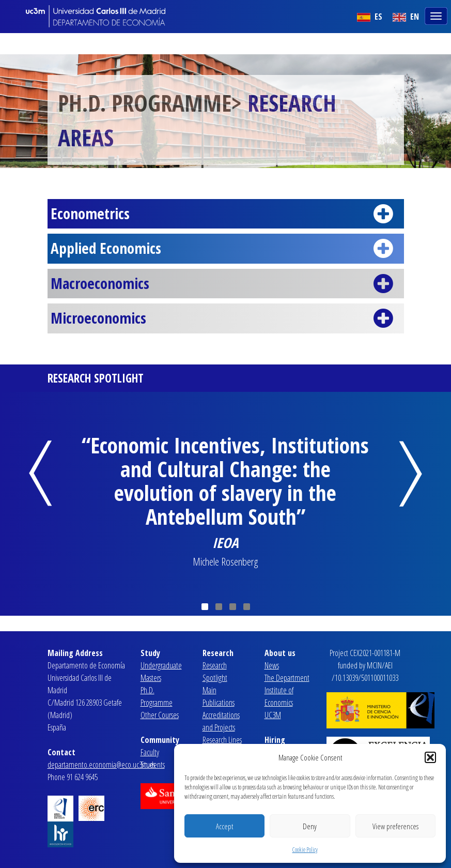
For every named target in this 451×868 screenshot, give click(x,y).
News (272, 665)
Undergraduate (161, 665)
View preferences (395, 826)
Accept (224, 826)
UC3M (273, 715)
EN (406, 17)
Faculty (150, 752)
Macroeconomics (225, 284)
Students (153, 765)
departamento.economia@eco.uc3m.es (101, 765)
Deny (310, 826)
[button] (430, 757)
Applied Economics (225, 249)
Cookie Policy (305, 850)
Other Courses (160, 715)
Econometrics (225, 214)
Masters (151, 678)
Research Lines (222, 740)
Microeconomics (225, 318)
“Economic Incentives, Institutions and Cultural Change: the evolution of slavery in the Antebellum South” (225, 481)
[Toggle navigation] (437, 15)
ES (370, 17)
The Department (287, 678)
